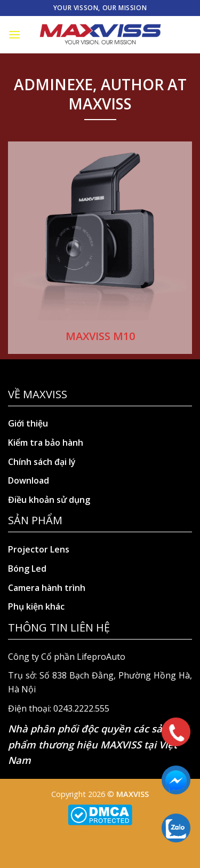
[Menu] (14, 34)
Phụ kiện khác (36, 606)
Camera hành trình (47, 588)
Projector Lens (39, 549)
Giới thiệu (28, 423)
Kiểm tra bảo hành (46, 443)
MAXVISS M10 (100, 336)
